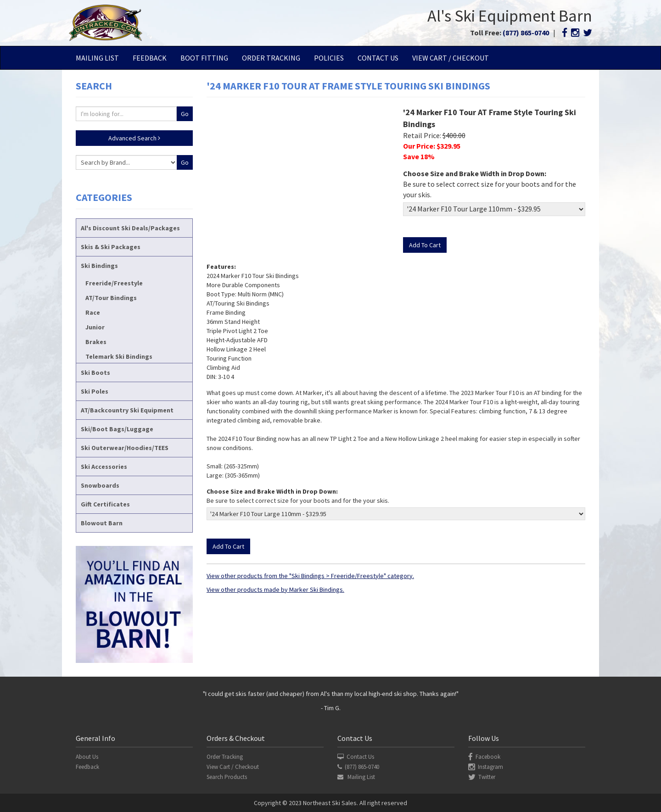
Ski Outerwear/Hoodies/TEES (125, 448)
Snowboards (100, 485)
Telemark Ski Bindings (119, 356)
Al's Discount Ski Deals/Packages (130, 228)
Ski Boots (95, 373)
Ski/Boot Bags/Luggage (117, 429)
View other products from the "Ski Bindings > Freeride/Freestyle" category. (310, 576)
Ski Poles (95, 391)
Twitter (482, 777)
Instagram (486, 767)
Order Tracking (271, 58)
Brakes (96, 342)
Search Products (227, 777)
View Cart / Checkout (451, 58)
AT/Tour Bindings (111, 298)
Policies (329, 58)
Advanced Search (134, 138)
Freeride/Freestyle (114, 283)
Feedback (150, 58)
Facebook (484, 757)
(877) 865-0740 (526, 33)
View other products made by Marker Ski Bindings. (275, 590)
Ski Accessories (104, 467)
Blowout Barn (102, 523)
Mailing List (97, 58)
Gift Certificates (105, 504)
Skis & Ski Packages (111, 247)
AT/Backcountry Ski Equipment (127, 410)
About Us (87, 757)
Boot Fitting (204, 58)
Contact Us (378, 58)
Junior (95, 327)
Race (93, 312)
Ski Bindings (99, 266)
